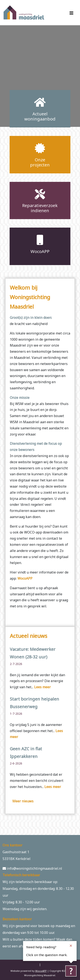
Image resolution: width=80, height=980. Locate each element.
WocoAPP (25, 578)
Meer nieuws (23, 801)
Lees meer (42, 687)
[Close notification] (71, 946)
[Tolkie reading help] (71, 971)
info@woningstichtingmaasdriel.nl (32, 868)
